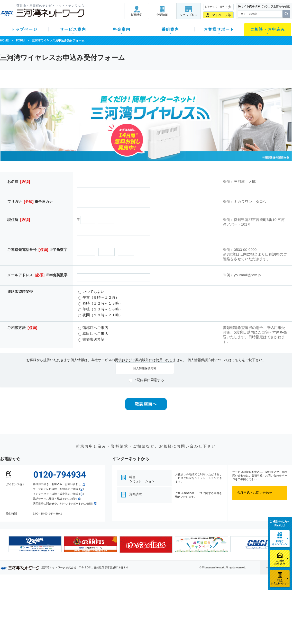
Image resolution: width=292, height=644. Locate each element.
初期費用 (98, 594)
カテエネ (62, 626)
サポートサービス (177, 607)
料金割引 (98, 607)
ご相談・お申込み (268, 29)
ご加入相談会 (210, 607)
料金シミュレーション (142, 479)
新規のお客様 (29, 594)
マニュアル (172, 600)
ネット (60, 600)
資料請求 (136, 494)
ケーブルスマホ (67, 613)
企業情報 (162, 15)
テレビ (60, 594)
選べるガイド (29, 607)
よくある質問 (173, 594)
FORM (20, 40)
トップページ (24, 29)
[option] (35, 544)
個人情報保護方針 (145, 368)
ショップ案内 (189, 15)
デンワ (60, 607)
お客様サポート (219, 29)
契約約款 (62, 632)
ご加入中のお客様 (32, 600)
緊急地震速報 (65, 619)
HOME (4, 40)
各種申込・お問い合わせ (255, 493)
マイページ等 (221, 15)
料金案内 (122, 29)
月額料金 (98, 600)
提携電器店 (208, 600)
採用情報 (137, 15)
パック (96, 613)
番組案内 (170, 29)
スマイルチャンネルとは (145, 594)
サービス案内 (73, 29)
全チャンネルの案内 (142, 611)
